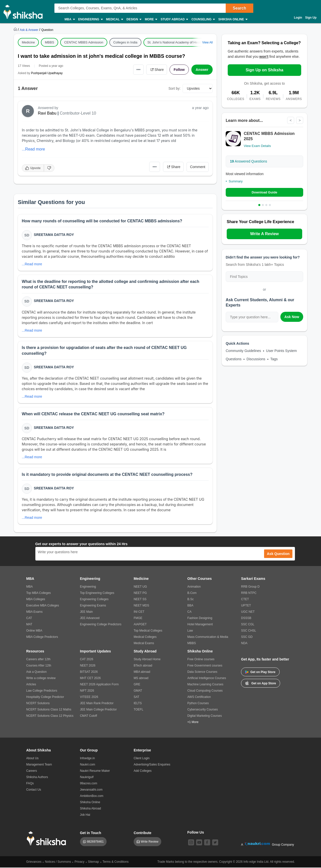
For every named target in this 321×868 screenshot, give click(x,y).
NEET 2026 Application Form (99, 685)
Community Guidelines (243, 351)
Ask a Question (36, 672)
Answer (202, 70)
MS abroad (141, 679)
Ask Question (278, 554)
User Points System (282, 351)
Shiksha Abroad (91, 809)
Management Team (39, 765)
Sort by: (175, 88)
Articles (31, 685)
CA (189, 612)
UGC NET (248, 612)
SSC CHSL (249, 631)
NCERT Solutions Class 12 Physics (50, 716)
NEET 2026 (88, 666)
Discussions (256, 359)
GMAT (138, 691)
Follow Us (196, 833)
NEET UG (140, 587)
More (151, 19)
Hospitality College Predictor (45, 697)
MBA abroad (142, 672)
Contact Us (34, 790)
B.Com (192, 593)
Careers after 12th (38, 660)
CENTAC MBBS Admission (84, 42)
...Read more (33, 149)
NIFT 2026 (87, 691)
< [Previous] (291, 120)
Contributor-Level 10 (78, 113)
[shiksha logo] (48, 839)
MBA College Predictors (42, 637)
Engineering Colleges (94, 600)
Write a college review (41, 679)
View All (207, 42)
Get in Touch (91, 833)
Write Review (149, 842)
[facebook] (207, 843)
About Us (32, 759)
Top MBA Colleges (39, 593)
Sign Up (311, 18)
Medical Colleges (145, 637)
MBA (69, 19)
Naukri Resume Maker (95, 771)
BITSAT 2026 (89, 672)
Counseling (203, 19)
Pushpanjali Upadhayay (47, 73)
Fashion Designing (200, 619)
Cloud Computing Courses (205, 691)
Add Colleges (143, 771)
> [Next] (300, 120)
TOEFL (138, 710)
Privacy (79, 862)
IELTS (138, 704)
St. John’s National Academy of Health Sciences (182, 42)
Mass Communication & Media (208, 637)
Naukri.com (88, 765)
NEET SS (140, 600)
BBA (190, 606)
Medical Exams (144, 644)
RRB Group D (250, 587)
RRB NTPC (249, 593)
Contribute (143, 833)
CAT (29, 619)
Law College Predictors (42, 691)
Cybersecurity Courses (203, 710)
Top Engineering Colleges (97, 593)
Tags (274, 359)
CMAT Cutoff (89, 716)
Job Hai (85, 815)
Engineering (90, 19)
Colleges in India (125, 42)
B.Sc (190, 600)
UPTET (246, 606)
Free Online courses (201, 660)
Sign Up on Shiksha (264, 70)
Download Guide (264, 192)
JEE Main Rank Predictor (97, 704)
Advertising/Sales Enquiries (152, 765)
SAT (136, 697)
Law (190, 631)
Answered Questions (249, 161)
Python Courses (198, 704)
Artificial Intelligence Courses (207, 679)
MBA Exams (34, 612)
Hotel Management (200, 625)
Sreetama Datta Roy (54, 235)
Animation (194, 587)
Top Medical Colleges (148, 631)
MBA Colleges (36, 600)
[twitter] (215, 843)
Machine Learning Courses (205, 685)
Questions (234, 359)
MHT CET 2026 (90, 679)
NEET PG (140, 593)
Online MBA (34, 631)
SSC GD (247, 637)
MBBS (50, 42)
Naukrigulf (87, 778)
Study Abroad (174, 19)
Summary (236, 181)
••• (138, 69)
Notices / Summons (58, 862)
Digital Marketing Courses (205, 716)
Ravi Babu (47, 113)
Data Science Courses (202, 672)
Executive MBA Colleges (43, 606)
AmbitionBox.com (92, 796)
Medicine (28, 42)
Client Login (142, 759)
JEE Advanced (90, 619)
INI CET (139, 612)
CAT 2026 (87, 660)
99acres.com (89, 784)
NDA (244, 644)
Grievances (34, 862)
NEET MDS (141, 606)
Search (239, 8)
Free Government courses (205, 666)
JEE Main (86, 612)
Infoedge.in (87, 759)
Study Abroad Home (147, 660)
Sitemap (94, 862)
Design (134, 19)
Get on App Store (261, 683)
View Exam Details (257, 146)
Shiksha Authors (37, 778)
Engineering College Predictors (101, 625)
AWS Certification (199, 697)
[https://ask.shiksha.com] (30, 30)
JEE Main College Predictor (98, 710)
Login (298, 18)
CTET (245, 600)
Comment (198, 167)
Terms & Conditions (116, 862)
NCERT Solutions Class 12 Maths (49, 710)
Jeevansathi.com (91, 790)
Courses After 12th (39, 666)
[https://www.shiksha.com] (16, 30)
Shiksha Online (232, 19)
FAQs (30, 784)
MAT (29, 625)
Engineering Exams (93, 606)
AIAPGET (140, 625)
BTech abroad (143, 666)
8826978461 (95, 842)
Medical (114, 19)
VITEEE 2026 (89, 697)
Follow (179, 70)
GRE (137, 685)
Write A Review (264, 234)
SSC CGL (248, 625)
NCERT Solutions (38, 704)
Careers (32, 771)
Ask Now (292, 317)
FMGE (138, 619)
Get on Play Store (260, 673)
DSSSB (246, 619)
